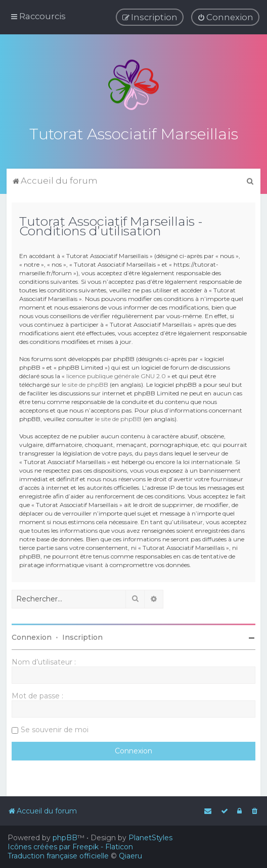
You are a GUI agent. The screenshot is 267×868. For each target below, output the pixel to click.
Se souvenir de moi (55, 729)
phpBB (65, 838)
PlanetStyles (150, 838)
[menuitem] (225, 17)
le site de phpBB (85, 384)
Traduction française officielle (58, 856)
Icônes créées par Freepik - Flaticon (70, 847)
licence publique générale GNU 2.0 (116, 375)
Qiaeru (130, 856)
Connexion (32, 636)
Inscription (82, 636)
